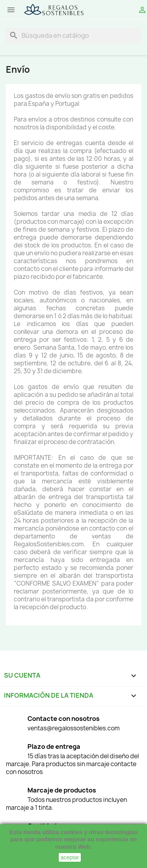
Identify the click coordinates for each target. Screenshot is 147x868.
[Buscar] (73, 35)
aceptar (70, 857)
